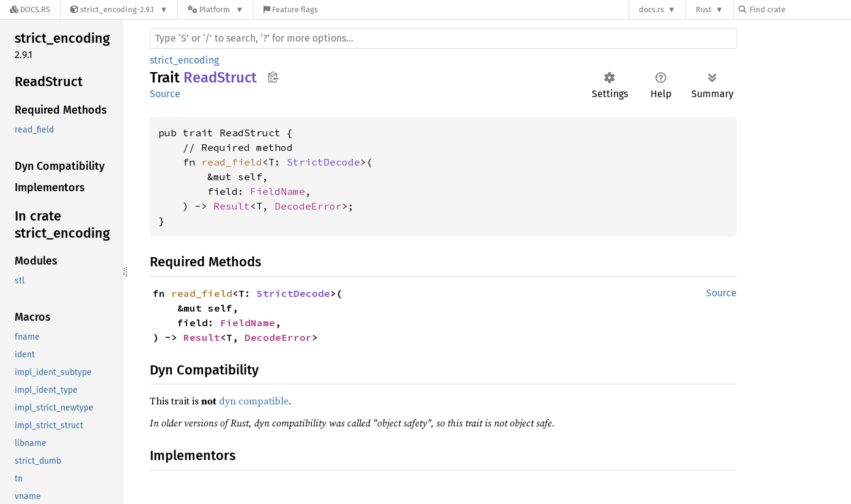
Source (165, 94)
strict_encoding (184, 60)
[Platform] (216, 9)
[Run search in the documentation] (443, 38)
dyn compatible (254, 401)
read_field (232, 162)
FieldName (278, 191)
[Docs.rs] (30, 9)
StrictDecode (323, 162)
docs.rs (651, 9)
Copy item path (273, 77)
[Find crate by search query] (800, 9)
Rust (704, 9)
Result (232, 206)
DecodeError (308, 206)
